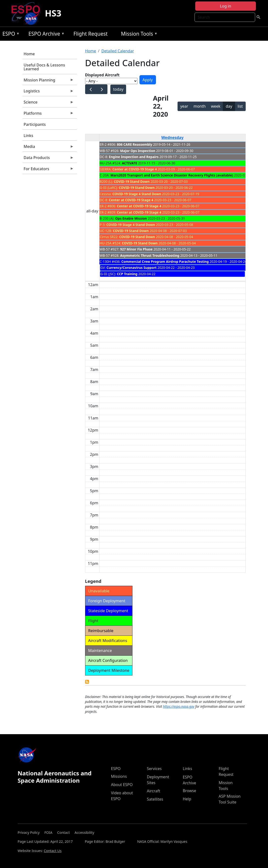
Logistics (48, 92)
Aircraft (153, 791)
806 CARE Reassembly (135, 144)
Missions (119, 776)
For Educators (48, 170)
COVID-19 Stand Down (132, 181)
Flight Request (91, 34)
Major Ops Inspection (138, 151)
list (240, 106)
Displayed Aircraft (102, 75)
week (216, 106)
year (184, 106)
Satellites (155, 799)
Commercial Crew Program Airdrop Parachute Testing (165, 261)
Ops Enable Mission (131, 218)
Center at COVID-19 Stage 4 (134, 169)
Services (154, 769)
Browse (189, 791)
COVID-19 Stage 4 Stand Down (137, 194)
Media (48, 148)
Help (187, 799)
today (118, 89)
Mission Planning (48, 81)
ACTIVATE (129, 163)
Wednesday (172, 137)
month (200, 106)
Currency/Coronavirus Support (131, 268)
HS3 (53, 13)
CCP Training (127, 274)
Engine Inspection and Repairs (134, 157)
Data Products (48, 159)
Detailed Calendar (118, 51)
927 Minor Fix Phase (136, 249)
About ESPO (122, 785)
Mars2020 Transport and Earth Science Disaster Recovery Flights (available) (172, 175)
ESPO (10, 35)
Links (28, 136)
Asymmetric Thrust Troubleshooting (150, 255)
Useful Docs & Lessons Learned (44, 67)
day (229, 106)
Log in (226, 6)
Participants (35, 124)
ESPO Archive (45, 35)
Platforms (48, 114)
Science (48, 103)
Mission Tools (138, 35)
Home (29, 54)
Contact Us (53, 851)
